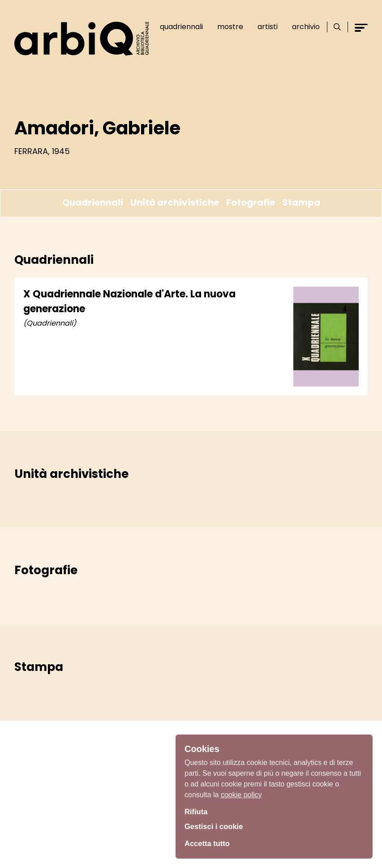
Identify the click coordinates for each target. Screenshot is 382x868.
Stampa (301, 202)
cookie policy (241, 793)
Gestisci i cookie (216, 827)
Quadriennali (178, 27)
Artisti (264, 27)
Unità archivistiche (175, 202)
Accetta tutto (209, 843)
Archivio (303, 27)
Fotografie (251, 202)
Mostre (227, 27)
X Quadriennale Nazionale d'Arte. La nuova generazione (129, 301)
